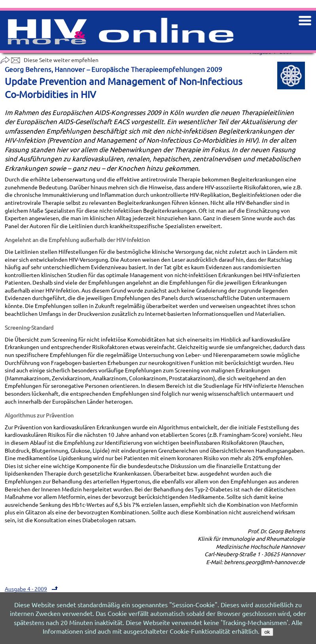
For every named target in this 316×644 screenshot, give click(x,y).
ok (267, 632)
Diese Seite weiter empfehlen (49, 60)
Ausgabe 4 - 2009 (32, 589)
